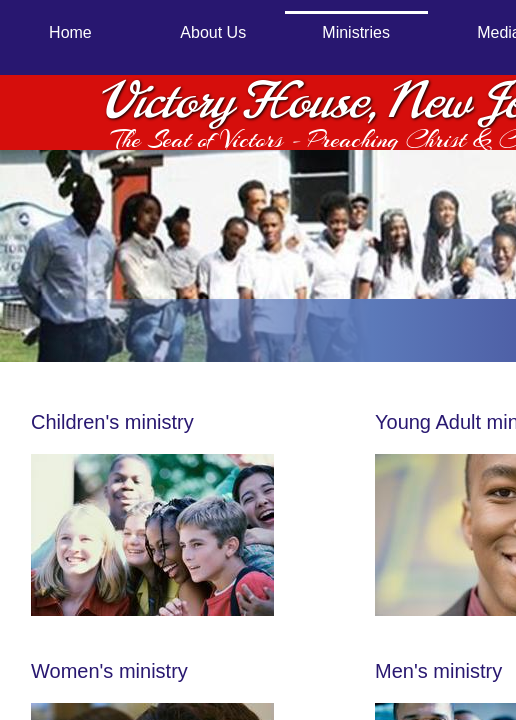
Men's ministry (438, 671)
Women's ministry (109, 671)
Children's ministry (115, 422)
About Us (213, 32)
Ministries (356, 32)
